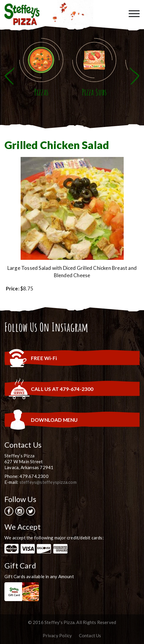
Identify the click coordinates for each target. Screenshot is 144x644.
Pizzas (41, 92)
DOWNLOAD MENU (54, 420)
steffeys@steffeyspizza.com (48, 482)
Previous (9, 76)
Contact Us (90, 635)
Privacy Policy (57, 635)
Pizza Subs (94, 92)
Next (135, 76)
